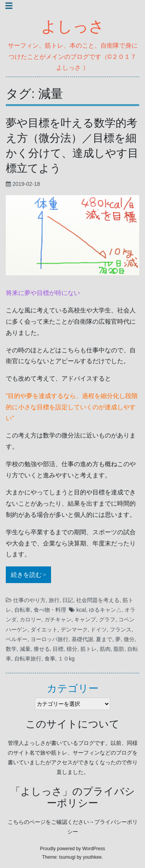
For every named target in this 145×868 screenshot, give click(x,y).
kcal (81, 610)
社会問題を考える (98, 600)
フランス (121, 630)
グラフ (107, 619)
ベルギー (17, 639)
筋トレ (89, 649)
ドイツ (99, 630)
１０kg (66, 659)
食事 (50, 659)
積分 (72, 649)
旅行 (54, 600)
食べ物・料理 (50, 610)
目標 (58, 649)
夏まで (104, 639)
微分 (129, 639)
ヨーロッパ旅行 (49, 639)
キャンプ (85, 619)
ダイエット (44, 630)
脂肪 (119, 649)
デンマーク (74, 630)
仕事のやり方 (29, 600)
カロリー (31, 619)
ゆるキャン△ (105, 610)
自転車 (22, 610)
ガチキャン (58, 619)
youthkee (92, 857)
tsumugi (67, 857)
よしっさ (73, 27)
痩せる (42, 649)
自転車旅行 (28, 659)
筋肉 (105, 649)
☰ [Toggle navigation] (9, 6)
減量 (25, 649)
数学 (11, 649)
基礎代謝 (82, 639)
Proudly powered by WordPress (72, 849)
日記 (68, 600)
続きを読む (31, 574)
